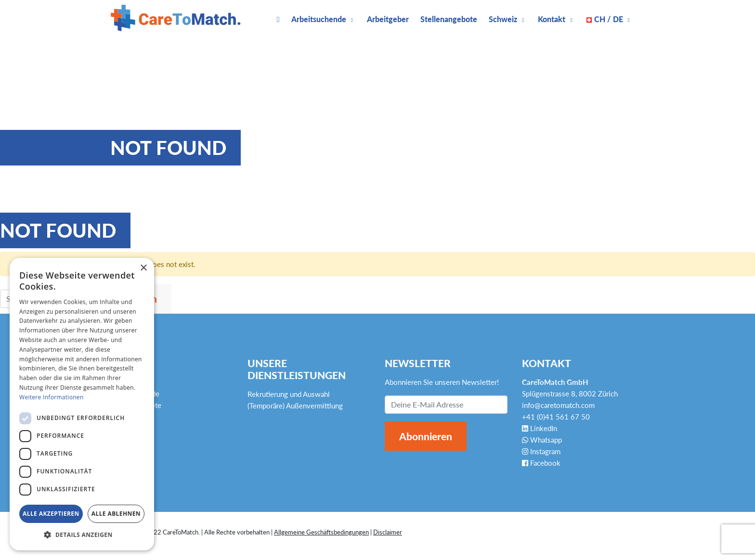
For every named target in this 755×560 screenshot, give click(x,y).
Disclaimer (388, 532)
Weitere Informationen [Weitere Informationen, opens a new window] (52, 397)
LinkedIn (540, 428)
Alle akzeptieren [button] (51, 514)
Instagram (541, 451)
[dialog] (82, 404)
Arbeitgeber (388, 19)
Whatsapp (542, 440)
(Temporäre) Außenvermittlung (295, 406)
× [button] (143, 268)
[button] (82, 535)
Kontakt (552, 19)
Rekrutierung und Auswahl (289, 394)
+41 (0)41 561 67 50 (556, 417)
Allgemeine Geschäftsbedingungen (321, 532)
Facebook (541, 463)
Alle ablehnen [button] (116, 514)
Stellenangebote (449, 19)
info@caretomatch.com (558, 405)
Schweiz (503, 19)
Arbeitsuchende (319, 19)
